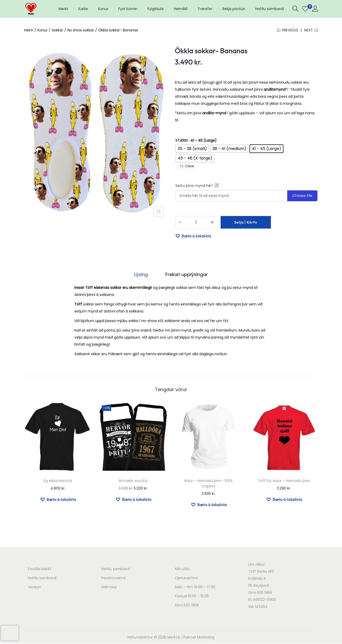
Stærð (182, 141)
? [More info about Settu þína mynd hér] (217, 186)
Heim (29, 30)
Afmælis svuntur (133, 481)
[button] (193, 237)
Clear (187, 167)
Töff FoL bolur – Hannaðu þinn (284, 481)
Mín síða (182, 569)
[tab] (142, 275)
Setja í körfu (246, 223)
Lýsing (142, 275)
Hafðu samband (42, 578)
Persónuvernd (113, 578)
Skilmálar (109, 587)
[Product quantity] (196, 223)
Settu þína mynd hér (197, 186)
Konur (42, 30)
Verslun (34, 587)
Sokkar (57, 30)
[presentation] (10, 633)
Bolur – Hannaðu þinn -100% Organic (209, 484)
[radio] (192, 149)
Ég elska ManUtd (58, 481)
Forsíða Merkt (40, 569)
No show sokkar (81, 30)
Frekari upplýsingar (186, 275)
